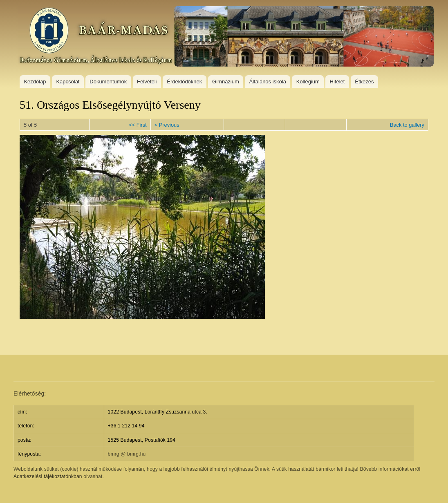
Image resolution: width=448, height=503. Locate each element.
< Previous (167, 125)
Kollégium (308, 82)
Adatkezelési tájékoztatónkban (48, 476)
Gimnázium (226, 82)
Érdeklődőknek (184, 82)
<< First (138, 125)
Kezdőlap (35, 82)
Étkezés (364, 82)
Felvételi (147, 82)
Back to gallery (407, 125)
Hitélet (337, 82)
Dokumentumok (108, 82)
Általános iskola (268, 82)
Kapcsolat (68, 82)
